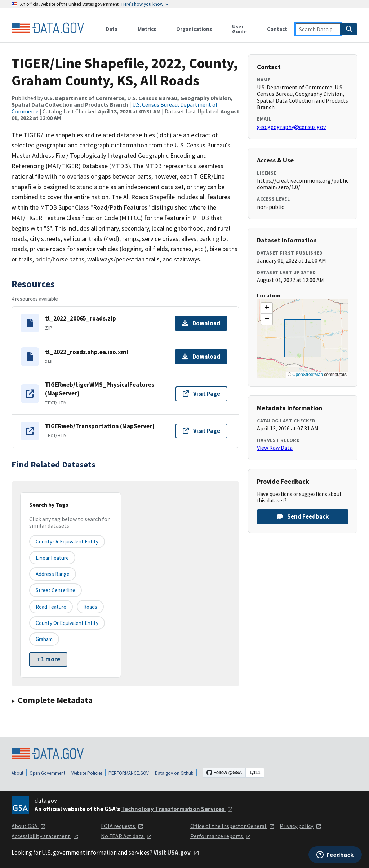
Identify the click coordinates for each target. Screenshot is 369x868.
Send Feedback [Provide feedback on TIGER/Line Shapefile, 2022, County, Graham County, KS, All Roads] (303, 516)
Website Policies (87, 773)
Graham (44, 639)
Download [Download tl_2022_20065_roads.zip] (201, 323)
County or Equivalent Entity (67, 623)
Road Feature (51, 607)
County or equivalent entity (67, 542)
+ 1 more (48, 659)
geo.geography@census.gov (291, 127)
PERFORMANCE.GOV (129, 773)
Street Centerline (55, 590)
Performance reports (221, 836)
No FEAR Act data (126, 836)
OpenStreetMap (308, 375)
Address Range (53, 574)
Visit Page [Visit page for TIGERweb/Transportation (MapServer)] (201, 431)
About (17, 773)
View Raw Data (275, 448)
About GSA (29, 826)
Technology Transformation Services (177, 809)
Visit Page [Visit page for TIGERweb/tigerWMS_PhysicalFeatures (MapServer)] (201, 394)
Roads (90, 607)
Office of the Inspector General (232, 826)
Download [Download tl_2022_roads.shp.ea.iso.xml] (201, 357)
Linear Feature (52, 558)
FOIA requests (122, 826)
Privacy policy (301, 826)
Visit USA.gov (176, 853)
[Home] (48, 28)
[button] (267, 308)
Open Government (47, 773)
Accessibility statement (45, 836)
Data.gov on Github (174, 773)
